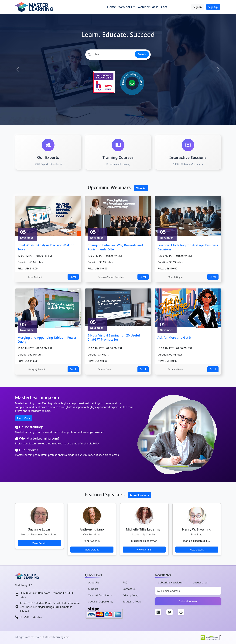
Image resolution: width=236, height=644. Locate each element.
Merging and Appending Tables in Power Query (47, 340)
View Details (39, 543)
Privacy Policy (131, 595)
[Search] (110, 54)
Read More (24, 418)
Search (142, 54)
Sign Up (213, 7)
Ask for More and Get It (174, 338)
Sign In (198, 7)
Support (93, 589)
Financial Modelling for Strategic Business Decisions (188, 247)
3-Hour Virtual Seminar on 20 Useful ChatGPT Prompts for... (114, 337)
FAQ (125, 583)
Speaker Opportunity (101, 602)
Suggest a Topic (132, 602)
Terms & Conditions (100, 595)
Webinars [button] (126, 7)
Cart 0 (165, 7)
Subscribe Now (188, 601)
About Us (94, 583)
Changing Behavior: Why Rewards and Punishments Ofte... (115, 247)
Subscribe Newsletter (171, 583)
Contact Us (129, 589)
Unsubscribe (200, 583)
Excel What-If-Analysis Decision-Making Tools (46, 247)
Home (111, 7)
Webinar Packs (148, 7)
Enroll (73, 277)
